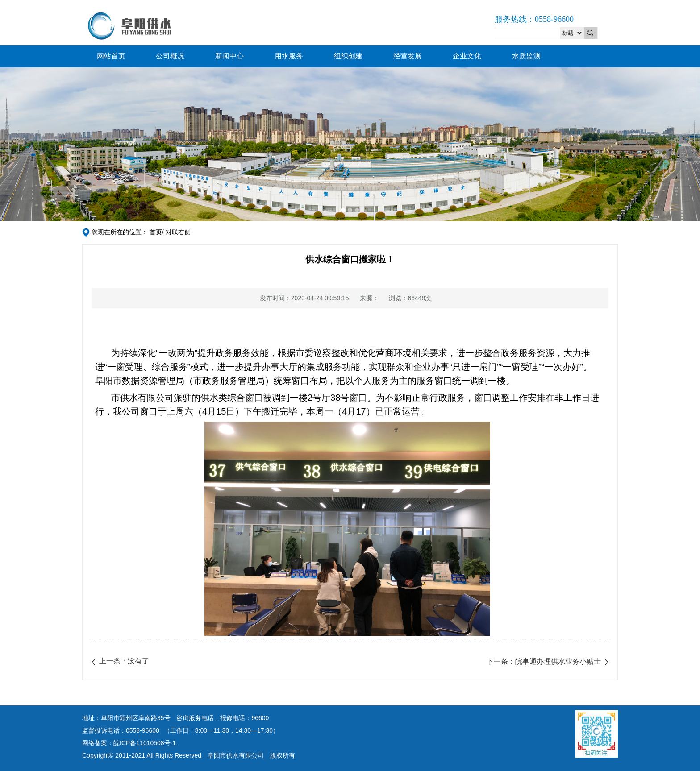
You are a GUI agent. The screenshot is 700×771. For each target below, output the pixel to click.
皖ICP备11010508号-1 (145, 743)
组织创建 (348, 56)
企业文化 (467, 56)
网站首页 (111, 56)
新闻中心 (229, 56)
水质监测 (526, 56)
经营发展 (408, 56)
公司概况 (170, 56)
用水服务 (289, 56)
